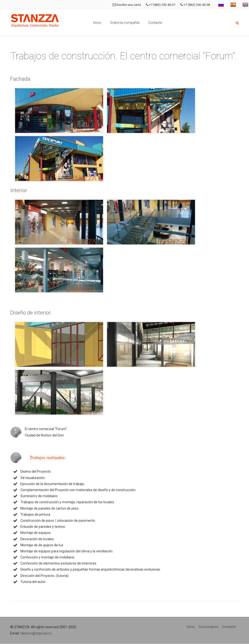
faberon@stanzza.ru (36, 633)
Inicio (97, 23)
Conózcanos (209, 627)
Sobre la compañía (125, 23)
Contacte (155, 23)
